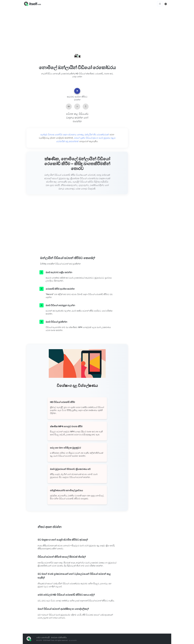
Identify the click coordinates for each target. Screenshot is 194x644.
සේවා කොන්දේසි (43, 637)
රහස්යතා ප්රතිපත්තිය (59, 637)
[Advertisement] (97, 26)
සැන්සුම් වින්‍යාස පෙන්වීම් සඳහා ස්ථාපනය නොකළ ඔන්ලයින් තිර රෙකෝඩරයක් (75, 134)
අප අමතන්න (73, 640)
